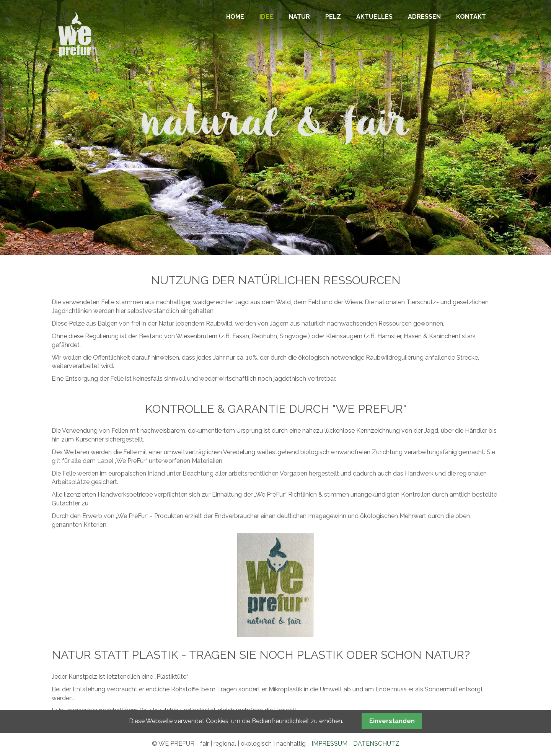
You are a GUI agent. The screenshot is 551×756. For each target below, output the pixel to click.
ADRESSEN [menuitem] (424, 17)
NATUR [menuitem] (299, 17)
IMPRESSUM (329, 744)
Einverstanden (392, 721)
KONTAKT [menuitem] (471, 17)
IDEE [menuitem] (266, 17)
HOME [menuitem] (235, 17)
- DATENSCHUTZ (373, 744)
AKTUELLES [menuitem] (374, 17)
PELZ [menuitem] (333, 17)
